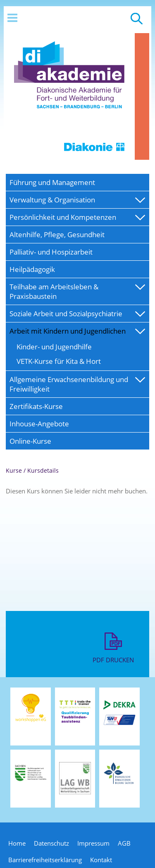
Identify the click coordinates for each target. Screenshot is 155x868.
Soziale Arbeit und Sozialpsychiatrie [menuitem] (66, 314)
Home (17, 843)
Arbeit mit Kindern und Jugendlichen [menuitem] (68, 331)
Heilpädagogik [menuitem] (32, 269)
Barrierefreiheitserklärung (45, 860)
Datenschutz (51, 843)
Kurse (14, 470)
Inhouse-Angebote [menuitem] (39, 424)
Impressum (93, 843)
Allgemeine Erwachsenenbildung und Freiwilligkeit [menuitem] (69, 384)
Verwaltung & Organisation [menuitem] (52, 200)
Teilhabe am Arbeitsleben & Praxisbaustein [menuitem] (54, 291)
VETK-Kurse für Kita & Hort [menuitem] (59, 361)
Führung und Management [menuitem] (52, 182)
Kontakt (101, 860)
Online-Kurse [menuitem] (30, 441)
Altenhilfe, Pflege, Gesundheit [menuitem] (57, 234)
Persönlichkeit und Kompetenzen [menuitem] (63, 217)
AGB (124, 843)
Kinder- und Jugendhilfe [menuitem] (54, 347)
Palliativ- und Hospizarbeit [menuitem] (51, 252)
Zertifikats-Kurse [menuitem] (36, 406)
